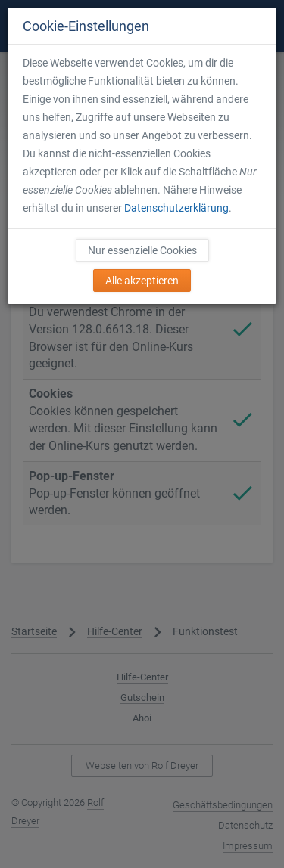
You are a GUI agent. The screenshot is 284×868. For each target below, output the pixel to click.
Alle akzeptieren (142, 281)
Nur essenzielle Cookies (142, 250)
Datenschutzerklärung (176, 208)
